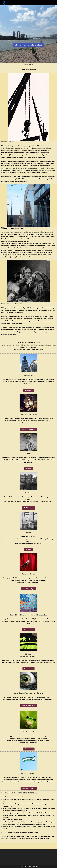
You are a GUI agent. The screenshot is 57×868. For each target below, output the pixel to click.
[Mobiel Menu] (51, 3)
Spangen (50, 232)
